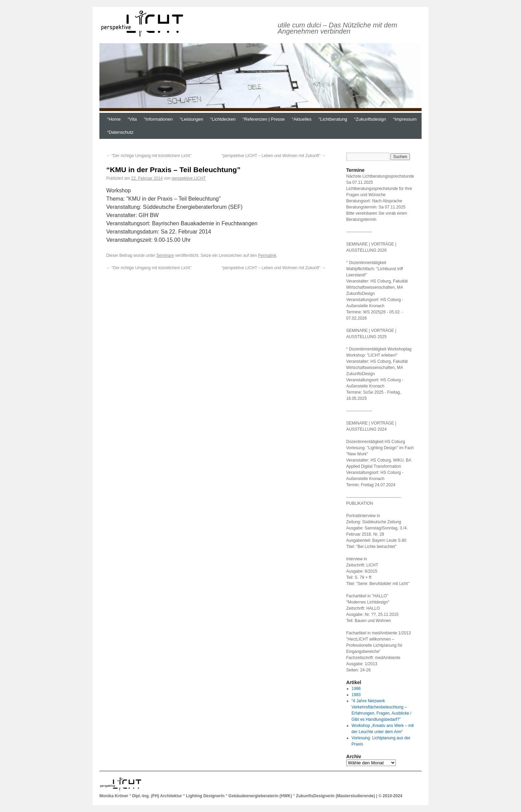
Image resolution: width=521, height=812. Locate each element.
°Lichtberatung (333, 119)
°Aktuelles (302, 119)
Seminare (165, 255)
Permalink (267, 255)
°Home (114, 119)
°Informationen (158, 119)
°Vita (132, 119)
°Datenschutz (120, 132)
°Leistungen (191, 119)
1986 (356, 689)
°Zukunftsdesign (370, 119)
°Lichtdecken (223, 119)
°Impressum (405, 119)
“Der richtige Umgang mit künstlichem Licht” (149, 156)
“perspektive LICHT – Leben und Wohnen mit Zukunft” (274, 156)
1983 (356, 695)
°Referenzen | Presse (263, 119)
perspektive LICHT (189, 178)
